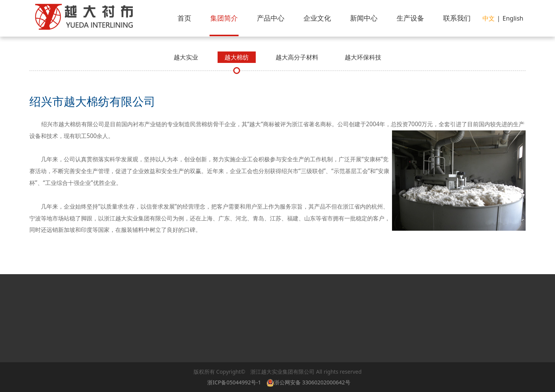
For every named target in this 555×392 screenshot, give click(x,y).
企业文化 (317, 18)
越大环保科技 (363, 57)
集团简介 (224, 18)
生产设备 (410, 18)
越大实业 (186, 57)
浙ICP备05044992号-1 (234, 382)
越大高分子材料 (297, 57)
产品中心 (271, 18)
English (513, 18)
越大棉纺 (237, 57)
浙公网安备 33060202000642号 (310, 382)
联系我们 (457, 18)
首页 (184, 18)
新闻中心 (364, 18)
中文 (489, 18)
